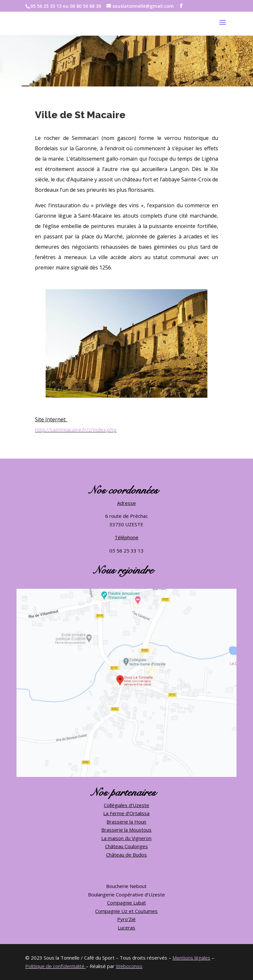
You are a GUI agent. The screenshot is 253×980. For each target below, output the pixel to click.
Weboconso (129, 966)
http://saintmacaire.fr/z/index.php (76, 430)
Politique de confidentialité (55, 966)
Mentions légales (191, 958)
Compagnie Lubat (126, 903)
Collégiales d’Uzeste (126, 805)
